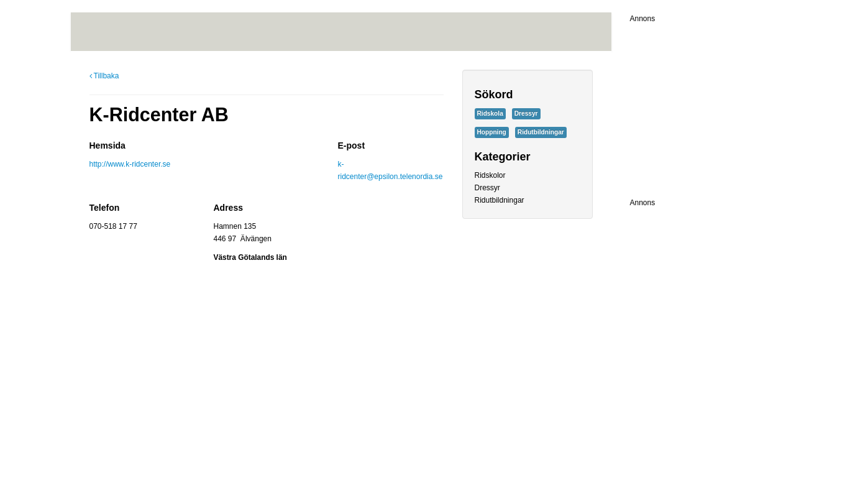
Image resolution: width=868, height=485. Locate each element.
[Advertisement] (708, 103)
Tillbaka (104, 76)
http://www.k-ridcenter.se (130, 164)
